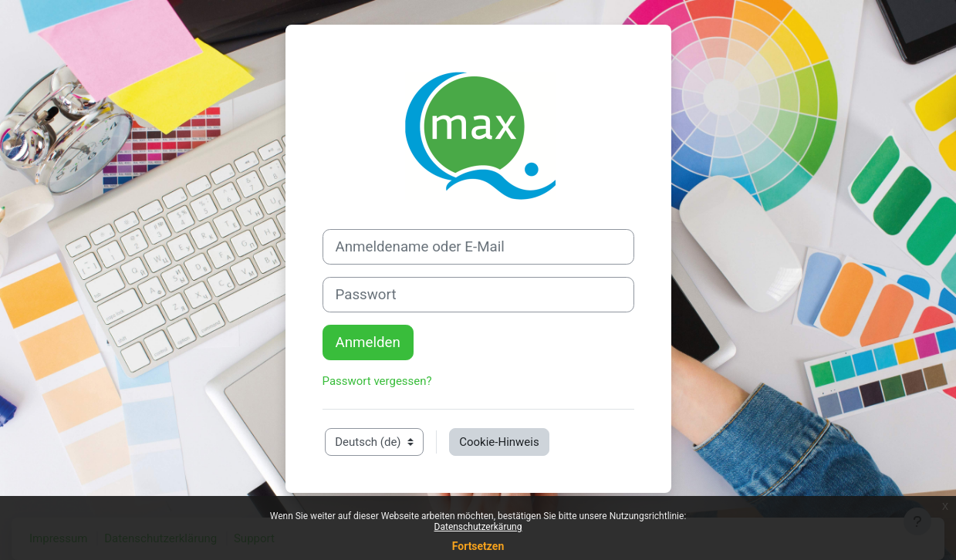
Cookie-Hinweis (499, 442)
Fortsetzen (478, 546)
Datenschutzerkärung (478, 527)
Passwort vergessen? (377, 381)
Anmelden (368, 342)
